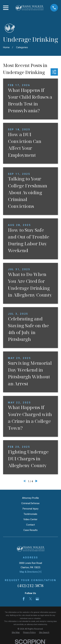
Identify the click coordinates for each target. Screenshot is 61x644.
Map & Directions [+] (30, 572)
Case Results (30, 530)
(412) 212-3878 (30, 586)
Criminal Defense (30, 503)
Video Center (30, 519)
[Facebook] (24, 599)
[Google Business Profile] (37, 599)
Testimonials (30, 514)
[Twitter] (30, 599)
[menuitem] (16, 633)
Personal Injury (30, 509)
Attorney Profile (30, 498)
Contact (30, 525)
